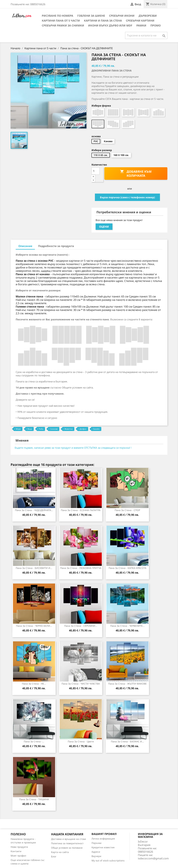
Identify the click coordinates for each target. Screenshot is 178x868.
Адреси (96, 852)
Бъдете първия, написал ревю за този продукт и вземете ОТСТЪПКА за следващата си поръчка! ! (73, 448)
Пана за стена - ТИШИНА (34, 799)
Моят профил (18, 856)
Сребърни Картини (140, 21)
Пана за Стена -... (34, 741)
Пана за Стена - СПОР (127, 510)
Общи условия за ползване (67, 848)
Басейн (96, 429)
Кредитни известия (103, 847)
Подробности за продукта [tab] (56, 246)
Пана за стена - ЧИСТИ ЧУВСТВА (81, 684)
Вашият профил (104, 834)
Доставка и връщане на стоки (69, 839)
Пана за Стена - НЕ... (34, 684)
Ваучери (96, 856)
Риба (41, 429)
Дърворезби (148, 16)
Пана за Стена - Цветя (81, 741)
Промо (155, 25)
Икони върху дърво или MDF (110, 25)
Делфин (83, 429)
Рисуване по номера (57, 16)
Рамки (141, 25)
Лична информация (103, 839)
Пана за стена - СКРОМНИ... (81, 626)
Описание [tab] (25, 246)
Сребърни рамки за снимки (63, 25)
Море (18, 429)
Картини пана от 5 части (61, 21)
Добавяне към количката (136, 173)
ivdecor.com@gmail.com (153, 858)
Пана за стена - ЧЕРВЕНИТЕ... (127, 626)
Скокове (54, 429)
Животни (69, 429)
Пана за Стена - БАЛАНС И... (127, 741)
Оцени (104, 227)
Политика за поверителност (67, 843)
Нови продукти (19, 847)
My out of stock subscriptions (108, 860)
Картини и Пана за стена (103, 21)
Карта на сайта (60, 852)
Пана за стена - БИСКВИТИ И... (34, 568)
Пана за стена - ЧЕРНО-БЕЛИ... (34, 626)
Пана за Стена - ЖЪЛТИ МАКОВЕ (127, 684)
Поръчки (97, 843)
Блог (54, 856)
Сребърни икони (122, 16)
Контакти (16, 851)
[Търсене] (146, 35)
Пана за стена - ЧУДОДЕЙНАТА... (34, 510)
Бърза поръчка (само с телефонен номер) (127, 197)
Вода (30, 429)
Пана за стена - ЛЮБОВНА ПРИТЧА (81, 568)
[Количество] (96, 171)
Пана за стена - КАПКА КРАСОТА (127, 568)
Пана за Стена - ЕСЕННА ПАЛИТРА (81, 510)
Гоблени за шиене (91, 16)
